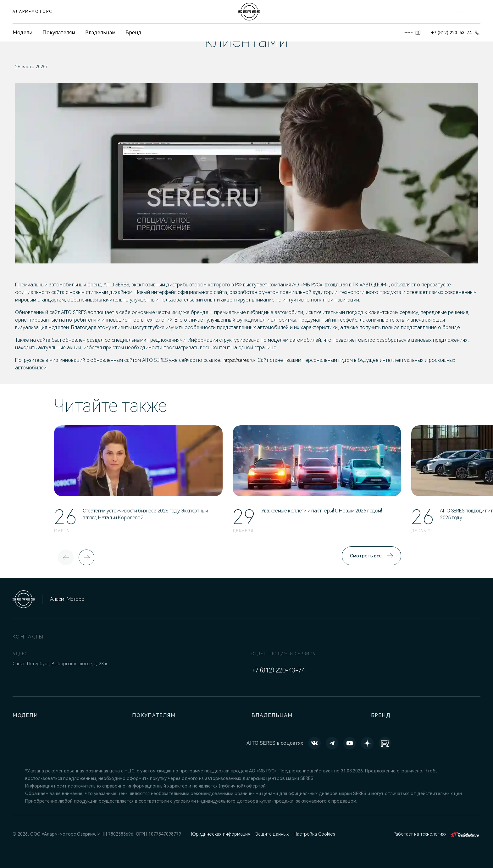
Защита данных (271, 834)
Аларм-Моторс (32, 12)
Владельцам (100, 33)
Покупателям (59, 33)
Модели (27, 715)
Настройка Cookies (313, 834)
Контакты (404, 33)
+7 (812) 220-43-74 (456, 33)
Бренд (133, 33)
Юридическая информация (220, 834)
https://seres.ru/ (241, 360)
